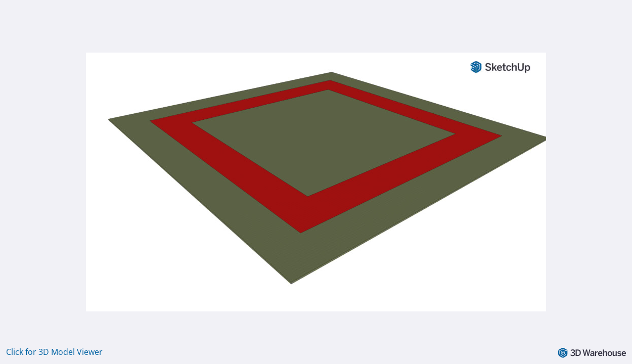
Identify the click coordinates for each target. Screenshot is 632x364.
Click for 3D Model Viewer (54, 352)
